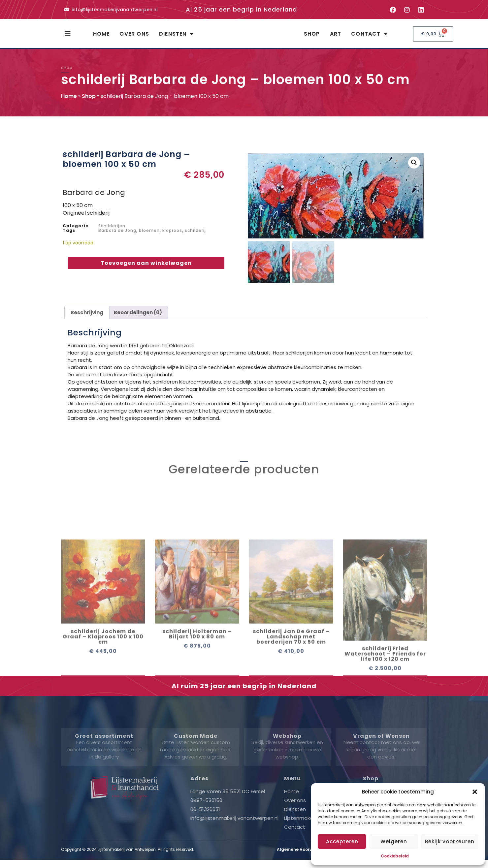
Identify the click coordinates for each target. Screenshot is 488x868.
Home (101, 37)
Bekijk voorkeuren (450, 841)
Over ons (134, 37)
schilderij (195, 236)
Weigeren (394, 841)
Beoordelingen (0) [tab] (138, 318)
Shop (312, 37)
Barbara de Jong (117, 236)
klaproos (172, 236)
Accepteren (342, 841)
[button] (475, 792)
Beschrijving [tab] (87, 318)
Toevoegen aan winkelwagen (146, 269)
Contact (369, 37)
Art (336, 37)
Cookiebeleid (395, 856)
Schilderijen (112, 232)
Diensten (176, 37)
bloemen (149, 236)
